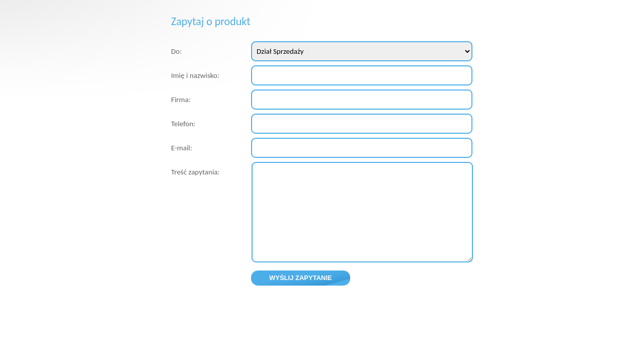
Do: (176, 51)
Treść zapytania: (195, 172)
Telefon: (183, 124)
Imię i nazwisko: (195, 75)
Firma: (181, 100)
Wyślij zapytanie (301, 278)
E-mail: (182, 148)
